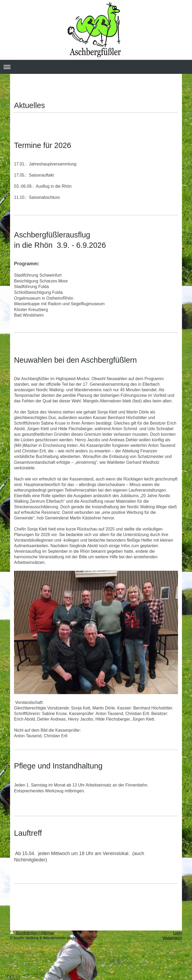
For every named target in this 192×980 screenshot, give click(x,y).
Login (177, 933)
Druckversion (24, 933)
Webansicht (172, 938)
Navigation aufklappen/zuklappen (96, 67)
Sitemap (47, 933)
